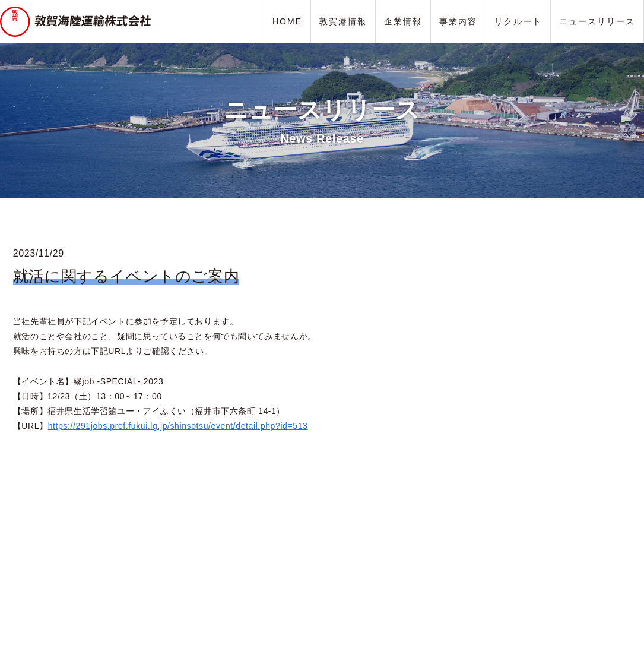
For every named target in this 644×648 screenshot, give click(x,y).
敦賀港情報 (343, 21)
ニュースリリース (597, 21)
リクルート (518, 21)
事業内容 (458, 21)
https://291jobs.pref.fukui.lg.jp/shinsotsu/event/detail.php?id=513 (178, 426)
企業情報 (403, 21)
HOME (287, 21)
